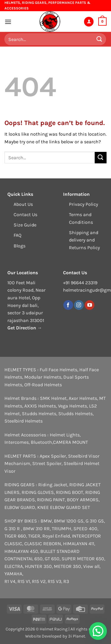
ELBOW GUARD (20, 507)
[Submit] (99, 39)
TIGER (34, 536)
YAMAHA (13, 574)
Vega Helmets (73, 406)
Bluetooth (41, 442)
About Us (23, 204)
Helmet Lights (65, 435)
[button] (8, 22)
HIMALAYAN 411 (79, 544)
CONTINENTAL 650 (24, 559)
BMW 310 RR (36, 529)
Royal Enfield (56, 536)
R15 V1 (24, 581)
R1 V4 (10, 581)
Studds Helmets (39, 414)
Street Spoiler (47, 463)
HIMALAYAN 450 (21, 551)
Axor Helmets (83, 398)
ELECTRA (14, 566)
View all (91, 566)
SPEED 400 (85, 529)
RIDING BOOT (70, 492)
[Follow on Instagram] (79, 305)
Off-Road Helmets (43, 385)
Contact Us (25, 215)
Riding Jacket (53, 485)
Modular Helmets (43, 377)
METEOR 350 (67, 566)
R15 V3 (54, 581)
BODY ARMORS (83, 500)
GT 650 (52, 559)
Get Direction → (25, 328)
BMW (46, 521)
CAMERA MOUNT (70, 442)
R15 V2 (39, 581)
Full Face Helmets (58, 370)
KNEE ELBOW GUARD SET (64, 507)
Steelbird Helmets (24, 421)
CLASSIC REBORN (43, 544)
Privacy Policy (83, 204)
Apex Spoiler (53, 456)
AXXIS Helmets (40, 406)
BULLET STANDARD (60, 551)
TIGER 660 (15, 536)
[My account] (89, 22)
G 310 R (13, 529)
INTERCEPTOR (86, 536)
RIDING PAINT (51, 500)
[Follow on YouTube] (90, 305)
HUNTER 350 (38, 566)
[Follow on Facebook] (68, 305)
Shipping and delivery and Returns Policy (84, 240)
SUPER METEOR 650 (83, 559)
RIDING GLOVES (38, 492)
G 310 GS (95, 521)
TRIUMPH (62, 529)
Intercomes (17, 442)
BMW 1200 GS (69, 521)
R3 (66, 581)
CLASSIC (13, 544)
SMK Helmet (53, 398)
